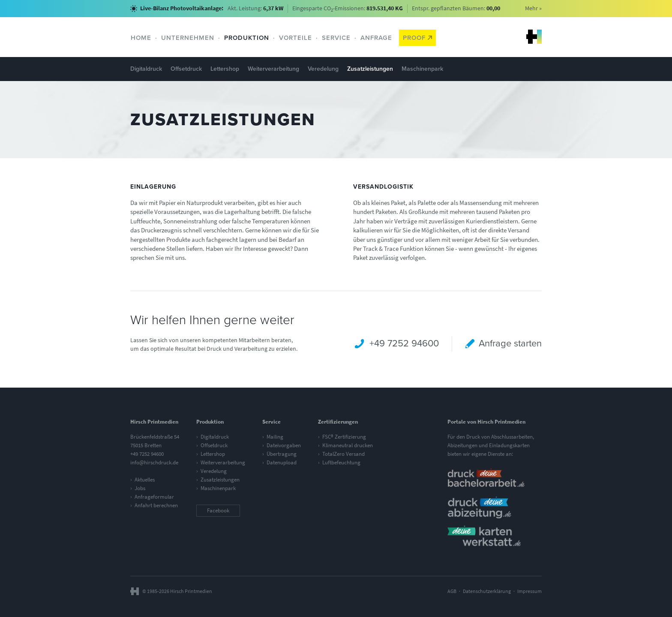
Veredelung (323, 69)
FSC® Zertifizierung (344, 437)
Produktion (247, 38)
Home (141, 38)
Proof (417, 38)
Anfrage (376, 38)
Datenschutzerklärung (487, 591)
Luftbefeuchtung (341, 462)
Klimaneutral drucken (348, 445)
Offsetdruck (186, 69)
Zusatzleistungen (370, 69)
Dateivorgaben (284, 445)
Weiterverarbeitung (273, 69)
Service (336, 38)
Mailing (275, 437)
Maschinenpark (422, 69)
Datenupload (282, 462)
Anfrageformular (154, 497)
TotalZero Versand (343, 454)
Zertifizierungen (338, 422)
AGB (452, 591)
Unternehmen (188, 38)
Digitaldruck (146, 69)
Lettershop (225, 69)
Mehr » (533, 8)
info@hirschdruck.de (154, 462)
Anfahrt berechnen (156, 505)
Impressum (529, 591)
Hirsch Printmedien (534, 37)
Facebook (218, 510)
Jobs (140, 488)
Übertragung (282, 454)
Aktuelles (145, 480)
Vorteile (295, 38)
